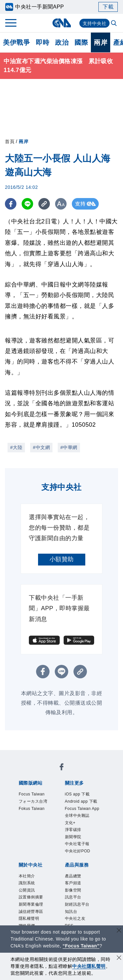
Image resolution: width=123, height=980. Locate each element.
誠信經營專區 (33, 921)
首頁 (10, 141)
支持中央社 (95, 23)
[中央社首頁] (61, 23)
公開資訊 (28, 898)
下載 (108, 7)
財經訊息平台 (79, 914)
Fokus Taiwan (34, 810)
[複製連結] (44, 204)
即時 (42, 42)
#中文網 (41, 447)
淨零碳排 (74, 834)
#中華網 (69, 447)
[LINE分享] (27, 204)
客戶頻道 (74, 890)
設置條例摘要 (33, 906)
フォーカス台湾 (35, 802)
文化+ (71, 826)
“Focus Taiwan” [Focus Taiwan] (81, 946)
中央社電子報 (79, 849)
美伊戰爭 (16, 42)
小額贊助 (62, 559)
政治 (62, 42)
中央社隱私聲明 (89, 966)
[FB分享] (11, 204)
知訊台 (72, 921)
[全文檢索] (114, 24)
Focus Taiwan (34, 794)
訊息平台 (74, 906)
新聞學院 (74, 841)
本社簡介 (28, 883)
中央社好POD (80, 857)
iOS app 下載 (79, 794)
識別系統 (28, 890)
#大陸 (16, 447)
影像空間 (74, 898)
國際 (81, 42)
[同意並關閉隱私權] (119, 958)
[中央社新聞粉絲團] (62, 768)
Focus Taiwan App (85, 810)
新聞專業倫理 (33, 914)
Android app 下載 (84, 802)
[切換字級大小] (61, 204)
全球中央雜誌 (79, 818)
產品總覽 (74, 883)
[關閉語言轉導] (119, 931)
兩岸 (101, 42)
